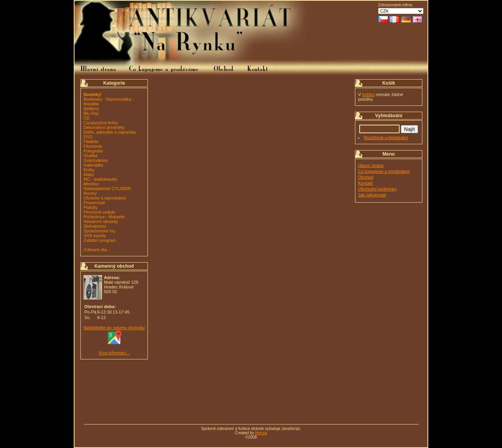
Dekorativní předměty (104, 127)
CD (87, 118)
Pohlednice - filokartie (104, 217)
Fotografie (93, 151)
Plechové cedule (99, 212)
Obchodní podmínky (377, 189)
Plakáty (91, 207)
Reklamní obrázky (101, 221)
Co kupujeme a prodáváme (384, 171)
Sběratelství (95, 226)
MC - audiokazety (100, 179)
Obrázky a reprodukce (105, 198)
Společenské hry (99, 231)
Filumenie (93, 146)
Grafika (90, 156)
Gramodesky (96, 160)
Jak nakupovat (372, 195)
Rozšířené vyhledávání (386, 138)
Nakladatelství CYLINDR (107, 189)
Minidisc (91, 184)
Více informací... (114, 353)
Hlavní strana (371, 165)
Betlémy (91, 109)
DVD (88, 137)
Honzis (261, 433)
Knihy (89, 170)
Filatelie (91, 141)
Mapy (89, 174)
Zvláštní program (100, 240)
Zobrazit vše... (97, 250)
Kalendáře (93, 165)
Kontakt (365, 183)
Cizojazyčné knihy (101, 123)
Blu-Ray (91, 113)
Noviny (90, 193)
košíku (368, 94)
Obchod (366, 177)
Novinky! (93, 94)
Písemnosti (94, 203)
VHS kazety (95, 236)
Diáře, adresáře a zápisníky (110, 132)
